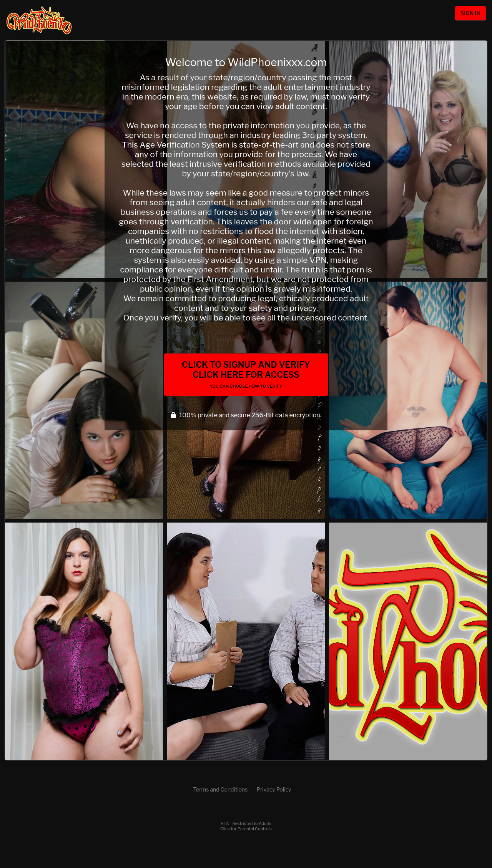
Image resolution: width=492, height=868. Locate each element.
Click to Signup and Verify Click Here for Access (246, 374)
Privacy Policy (274, 789)
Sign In (470, 13)
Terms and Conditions (220, 789)
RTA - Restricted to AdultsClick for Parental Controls (246, 826)
